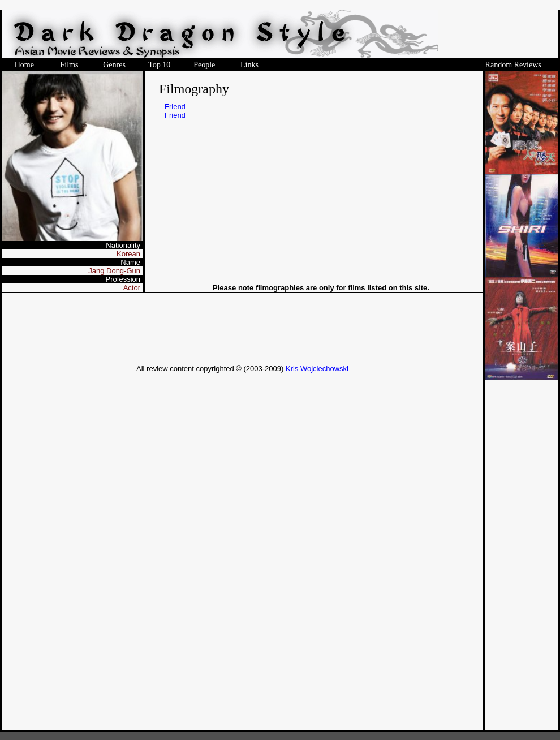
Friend (175, 107)
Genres (114, 65)
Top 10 (159, 65)
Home (24, 65)
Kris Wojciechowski (317, 369)
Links (249, 65)
